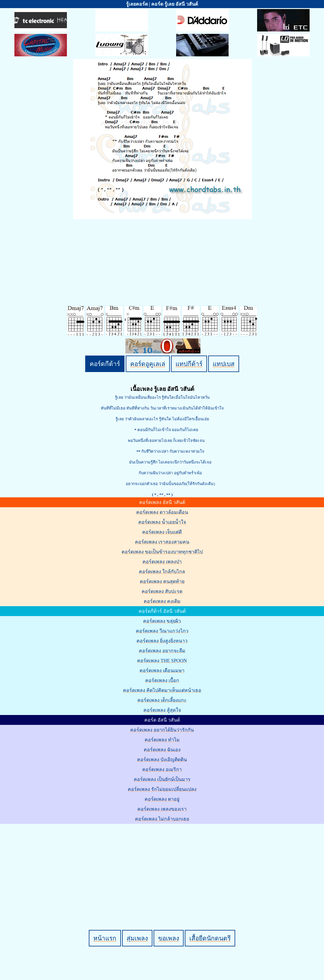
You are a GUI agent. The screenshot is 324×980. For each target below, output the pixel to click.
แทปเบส (224, 364)
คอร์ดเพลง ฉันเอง (162, 750)
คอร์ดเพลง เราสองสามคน (162, 542)
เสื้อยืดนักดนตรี (210, 938)
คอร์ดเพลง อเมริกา (162, 769)
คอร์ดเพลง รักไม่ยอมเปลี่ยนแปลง (162, 789)
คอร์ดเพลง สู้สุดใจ (162, 710)
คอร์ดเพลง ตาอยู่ (162, 799)
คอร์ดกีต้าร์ (105, 364)
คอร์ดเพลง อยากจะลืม (162, 651)
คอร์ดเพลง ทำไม (162, 740)
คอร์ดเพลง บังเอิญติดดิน (162, 760)
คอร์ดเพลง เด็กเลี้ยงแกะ (162, 700)
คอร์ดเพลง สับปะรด (162, 591)
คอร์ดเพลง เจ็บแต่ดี (162, 532)
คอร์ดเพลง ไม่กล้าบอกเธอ (162, 819)
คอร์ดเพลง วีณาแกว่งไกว (162, 631)
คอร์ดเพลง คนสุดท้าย (162, 581)
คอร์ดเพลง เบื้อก (162, 680)
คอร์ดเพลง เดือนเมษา (162, 670)
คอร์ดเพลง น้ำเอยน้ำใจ (162, 522)
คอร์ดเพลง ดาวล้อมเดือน (162, 512)
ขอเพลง (169, 938)
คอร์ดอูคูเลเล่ (148, 364)
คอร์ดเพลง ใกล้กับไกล (162, 572)
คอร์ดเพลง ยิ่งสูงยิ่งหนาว (162, 641)
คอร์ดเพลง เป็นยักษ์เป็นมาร (162, 779)
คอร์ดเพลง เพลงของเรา (162, 809)
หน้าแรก (105, 938)
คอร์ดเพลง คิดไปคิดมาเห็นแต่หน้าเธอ (162, 690)
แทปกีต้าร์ (189, 364)
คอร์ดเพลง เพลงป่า (162, 562)
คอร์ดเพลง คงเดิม (162, 601)
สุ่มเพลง (137, 938)
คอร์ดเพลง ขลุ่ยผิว (162, 621)
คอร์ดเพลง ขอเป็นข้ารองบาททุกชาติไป (162, 552)
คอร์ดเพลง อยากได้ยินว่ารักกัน (162, 730)
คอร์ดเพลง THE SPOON (162, 661)
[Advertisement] (163, 867)
